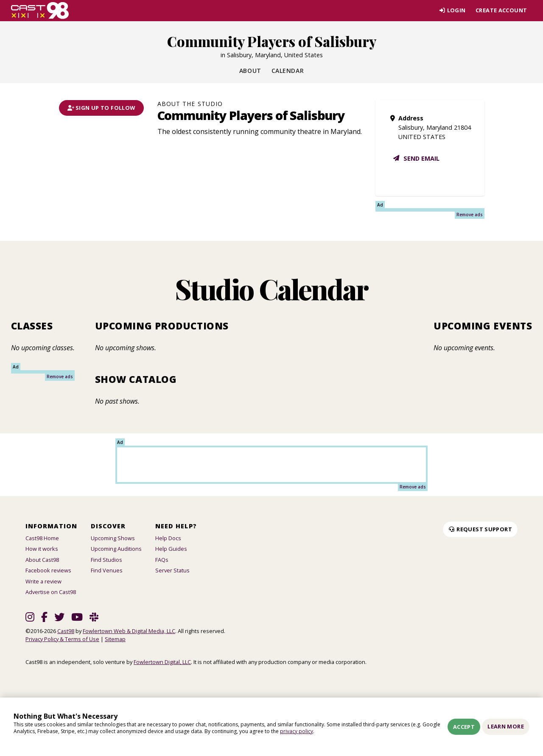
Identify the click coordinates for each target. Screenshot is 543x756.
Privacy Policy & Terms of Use (62, 639)
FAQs (162, 560)
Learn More (506, 726)
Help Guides (171, 549)
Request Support (480, 529)
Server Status (172, 570)
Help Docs (168, 538)
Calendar (288, 71)
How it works (42, 549)
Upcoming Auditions (116, 549)
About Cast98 (42, 560)
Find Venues (107, 570)
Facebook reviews (48, 570)
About (250, 71)
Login (452, 10)
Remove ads (470, 215)
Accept (464, 727)
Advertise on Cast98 (51, 592)
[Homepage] (40, 11)
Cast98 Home (42, 538)
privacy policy (297, 731)
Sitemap (115, 639)
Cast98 (66, 631)
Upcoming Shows (113, 538)
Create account (501, 10)
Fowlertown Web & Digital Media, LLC (129, 631)
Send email (416, 158)
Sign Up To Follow (101, 108)
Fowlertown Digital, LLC (162, 662)
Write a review (43, 581)
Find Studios (106, 560)
